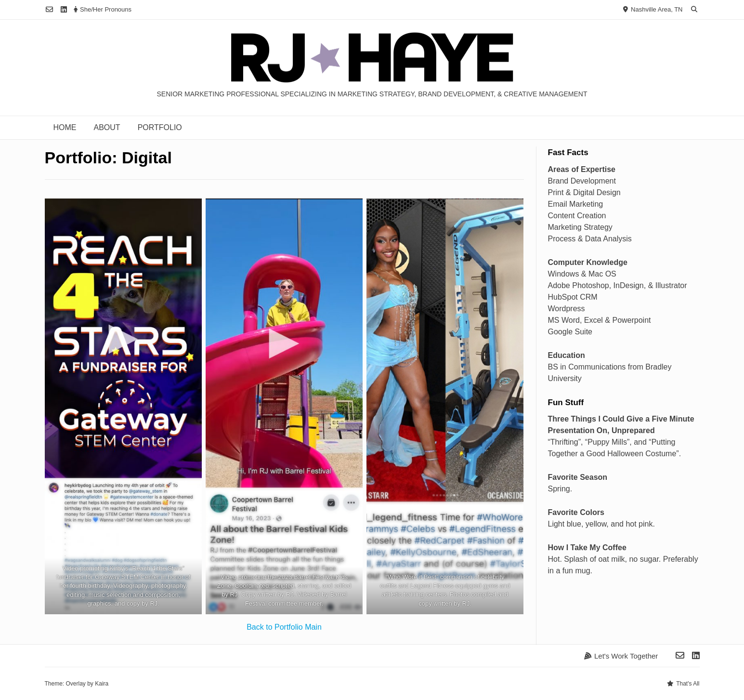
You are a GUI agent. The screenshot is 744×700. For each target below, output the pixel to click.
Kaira (102, 684)
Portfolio (160, 127)
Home (65, 127)
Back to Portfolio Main (284, 627)
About (107, 127)
